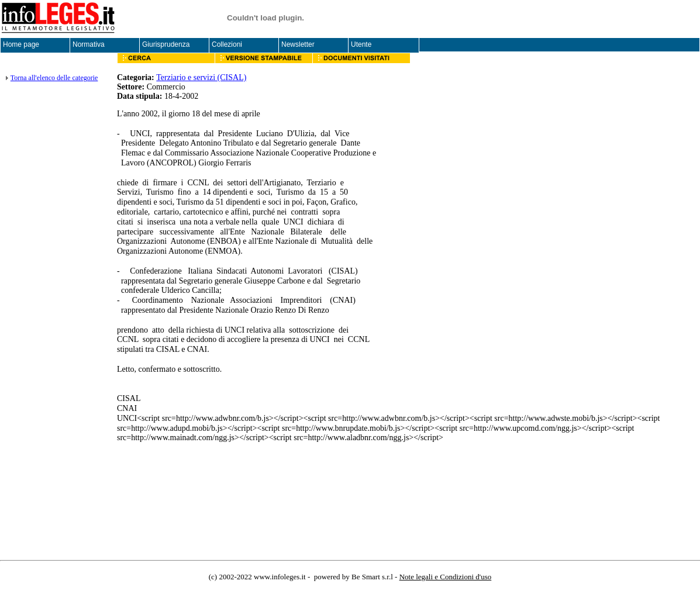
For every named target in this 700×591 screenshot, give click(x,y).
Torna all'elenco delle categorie (54, 78)
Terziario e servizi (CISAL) (201, 77)
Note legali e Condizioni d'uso (446, 577)
